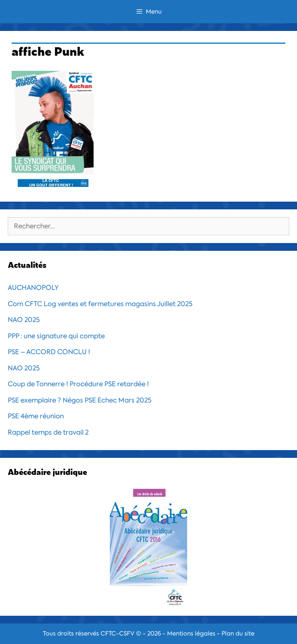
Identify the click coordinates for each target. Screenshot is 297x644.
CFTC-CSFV (118, 634)
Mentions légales (191, 634)
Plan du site (238, 634)
